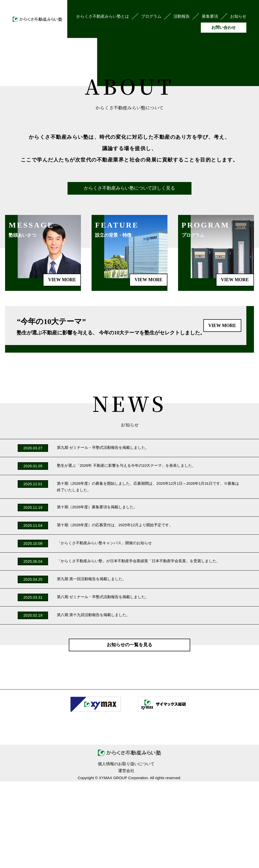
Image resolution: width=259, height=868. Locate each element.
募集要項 (210, 16)
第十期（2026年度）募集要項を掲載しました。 (97, 593)
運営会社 (126, 857)
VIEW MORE (148, 366)
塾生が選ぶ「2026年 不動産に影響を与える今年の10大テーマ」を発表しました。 (126, 552)
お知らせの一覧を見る (129, 731)
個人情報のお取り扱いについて (126, 850)
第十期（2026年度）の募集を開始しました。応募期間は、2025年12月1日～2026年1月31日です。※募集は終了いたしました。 (148, 573)
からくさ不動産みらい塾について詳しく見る (129, 275)
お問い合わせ (224, 27)
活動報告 (182, 16)
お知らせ (238, 16)
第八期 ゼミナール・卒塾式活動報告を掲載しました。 (103, 683)
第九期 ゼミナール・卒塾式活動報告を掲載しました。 (103, 534)
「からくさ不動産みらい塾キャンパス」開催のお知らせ (104, 629)
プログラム (151, 16)
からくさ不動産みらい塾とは (103, 16)
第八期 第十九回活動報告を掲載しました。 (93, 701)
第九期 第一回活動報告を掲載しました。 (92, 665)
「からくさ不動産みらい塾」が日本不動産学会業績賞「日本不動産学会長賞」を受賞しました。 (138, 647)
